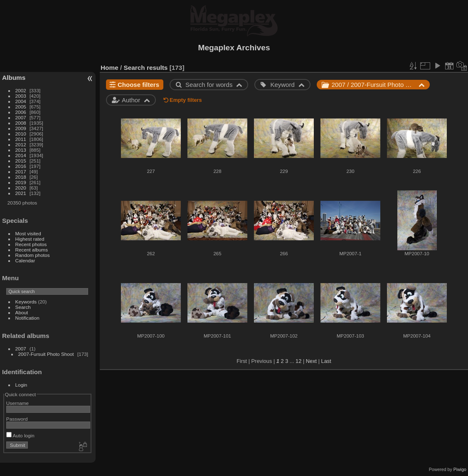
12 (298, 361)
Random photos (33, 255)
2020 (21, 188)
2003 (21, 96)
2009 (21, 128)
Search (23, 307)
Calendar (25, 260)
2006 (21, 112)
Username (17, 403)
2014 (21, 155)
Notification (27, 318)
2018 (21, 177)
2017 (21, 171)
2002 (21, 90)
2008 (21, 123)
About (22, 312)
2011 (21, 139)
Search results (146, 68)
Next (311, 361)
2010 (21, 134)
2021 (21, 193)
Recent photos (31, 244)
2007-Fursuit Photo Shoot (46, 354)
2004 (21, 101)
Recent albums (32, 250)
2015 (21, 161)
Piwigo (460, 469)
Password (17, 419)
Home (110, 68)
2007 (21, 117)
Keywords (26, 302)
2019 (21, 182)
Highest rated (30, 239)
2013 (21, 150)
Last (326, 361)
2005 (21, 107)
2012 (21, 144)
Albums (14, 78)
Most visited (28, 233)
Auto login (20, 435)
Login (21, 385)
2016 (21, 166)
